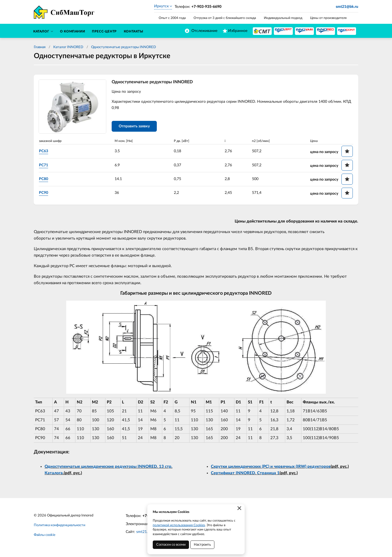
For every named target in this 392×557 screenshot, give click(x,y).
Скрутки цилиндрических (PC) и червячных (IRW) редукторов (271, 467)
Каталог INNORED (68, 47)
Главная (40, 47)
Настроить (202, 545)
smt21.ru (144, 532)
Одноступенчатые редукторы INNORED (124, 47)
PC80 (44, 179)
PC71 (44, 165)
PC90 (44, 193)
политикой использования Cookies (179, 525)
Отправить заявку (134, 126)
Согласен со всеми (171, 545)
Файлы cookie (45, 535)
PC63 (44, 151)
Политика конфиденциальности (59, 525)
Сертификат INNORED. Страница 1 (245, 473)
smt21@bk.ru (347, 7)
